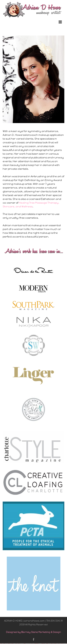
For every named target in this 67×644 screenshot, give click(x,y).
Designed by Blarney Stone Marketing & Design (33, 632)
